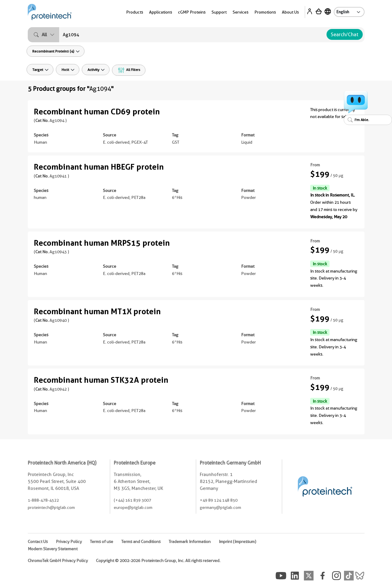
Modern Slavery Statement (53, 549)
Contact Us (38, 542)
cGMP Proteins (192, 12)
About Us (290, 12)
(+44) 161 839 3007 (132, 500)
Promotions (265, 12)
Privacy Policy (69, 542)
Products (135, 12)
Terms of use (102, 542)
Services (241, 12)
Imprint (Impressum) (237, 542)
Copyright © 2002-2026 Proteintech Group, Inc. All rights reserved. (158, 561)
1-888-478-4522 (43, 500)
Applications (161, 12)
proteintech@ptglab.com (51, 507)
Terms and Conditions (141, 542)
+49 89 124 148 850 (219, 500)
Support (219, 12)
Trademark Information (190, 542)
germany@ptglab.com (220, 507)
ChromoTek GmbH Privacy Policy (58, 561)
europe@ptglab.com (133, 507)
